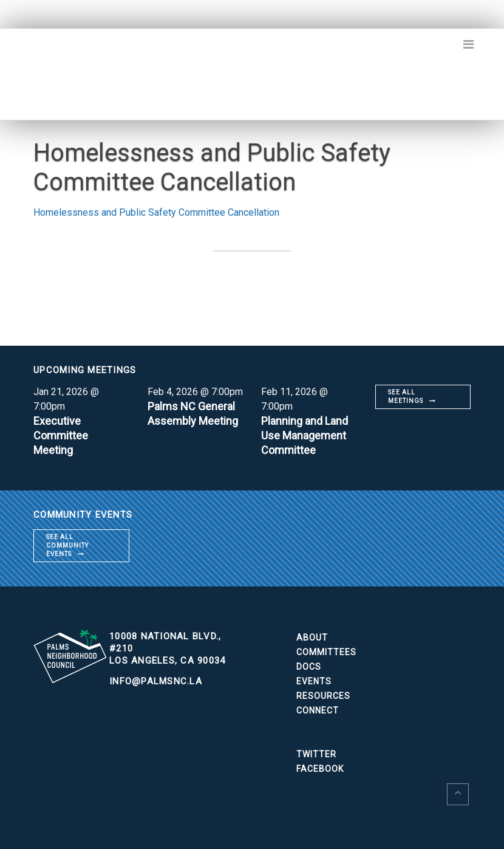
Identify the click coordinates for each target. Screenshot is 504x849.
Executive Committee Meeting (61, 435)
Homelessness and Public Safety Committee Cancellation (156, 212)
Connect (318, 710)
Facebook (320, 769)
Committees (326, 652)
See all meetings (406, 397)
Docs (309, 667)
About (312, 638)
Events (314, 681)
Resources (323, 696)
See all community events (67, 545)
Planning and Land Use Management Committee (305, 435)
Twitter (316, 754)
